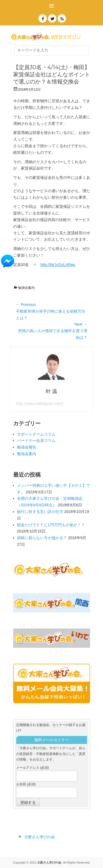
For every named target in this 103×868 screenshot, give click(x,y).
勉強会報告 (27, 447)
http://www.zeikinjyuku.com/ (40, 404)
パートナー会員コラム (36, 440)
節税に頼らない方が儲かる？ (42, 538)
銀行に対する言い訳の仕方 (40, 512)
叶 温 (51, 391)
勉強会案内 (26, 288)
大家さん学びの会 (40, 837)
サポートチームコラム (36, 434)
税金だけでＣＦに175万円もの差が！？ (51, 525)
